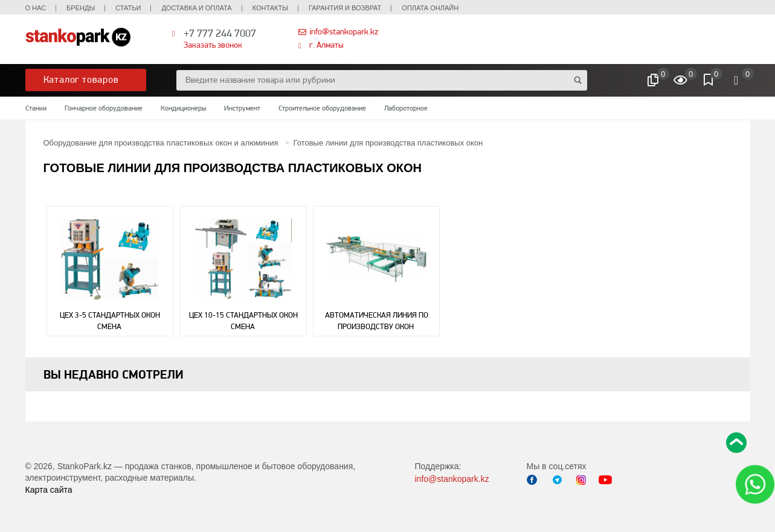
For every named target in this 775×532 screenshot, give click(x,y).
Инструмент (242, 108)
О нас (36, 8)
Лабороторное (406, 108)
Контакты (270, 8)
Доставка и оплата (196, 8)
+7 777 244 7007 (220, 33)
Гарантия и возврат (345, 8)
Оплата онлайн (430, 8)
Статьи (128, 8)
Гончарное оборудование (104, 108)
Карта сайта (49, 490)
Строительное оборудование (322, 108)
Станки (36, 108)
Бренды (81, 8)
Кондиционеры (183, 108)
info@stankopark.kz (344, 31)
